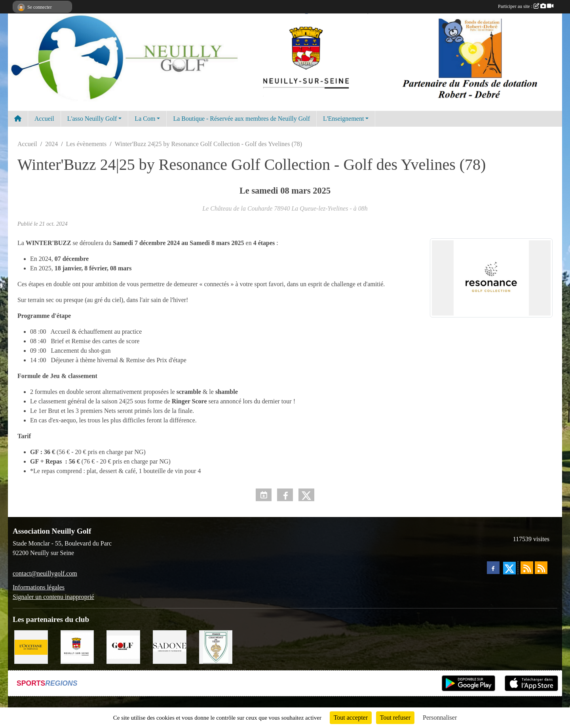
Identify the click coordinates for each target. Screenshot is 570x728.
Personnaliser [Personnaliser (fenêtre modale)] (440, 718)
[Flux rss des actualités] (527, 568)
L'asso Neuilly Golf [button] (92, 119)
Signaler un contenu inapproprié (53, 597)
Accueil (44, 119)
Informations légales (39, 587)
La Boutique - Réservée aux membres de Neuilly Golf (241, 119)
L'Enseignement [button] (343, 119)
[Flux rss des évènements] (541, 568)
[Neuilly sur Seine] (77, 646)
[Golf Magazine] (123, 646)
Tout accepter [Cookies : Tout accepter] (351, 718)
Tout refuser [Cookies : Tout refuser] (395, 718)
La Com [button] (145, 119)
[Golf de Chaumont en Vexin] (216, 646)
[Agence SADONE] (170, 646)
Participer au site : (526, 6)
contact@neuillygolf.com (45, 573)
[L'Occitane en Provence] (31, 646)
